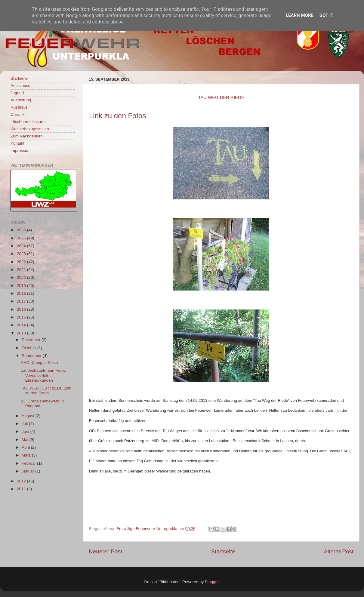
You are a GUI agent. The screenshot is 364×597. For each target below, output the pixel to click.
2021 (22, 270)
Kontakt (17, 143)
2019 (22, 286)
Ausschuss (20, 86)
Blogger (212, 582)
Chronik (18, 114)
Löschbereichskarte (28, 122)
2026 (22, 230)
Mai (26, 440)
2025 (22, 238)
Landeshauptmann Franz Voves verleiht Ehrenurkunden (43, 375)
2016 (22, 309)
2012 (22, 481)
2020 (22, 277)
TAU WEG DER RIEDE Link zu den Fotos (46, 391)
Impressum (21, 151)
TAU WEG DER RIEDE (221, 97)
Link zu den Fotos (117, 116)
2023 (22, 254)
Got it (326, 15)
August (29, 416)
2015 (22, 317)
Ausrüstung (21, 100)
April (26, 447)
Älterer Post (339, 551)
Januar (28, 471)
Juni (26, 431)
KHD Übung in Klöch (39, 363)
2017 (22, 301)
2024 (22, 246)
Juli (25, 424)
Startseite (223, 551)
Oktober (29, 348)
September (32, 356)
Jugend (17, 93)
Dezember (32, 340)
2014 (22, 325)
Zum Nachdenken (27, 136)
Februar (29, 463)
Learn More (300, 15)
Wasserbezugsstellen (30, 129)
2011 (22, 489)
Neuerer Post (105, 551)
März (27, 455)
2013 (22, 333)
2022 (22, 262)
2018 (22, 293)
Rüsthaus (19, 107)
